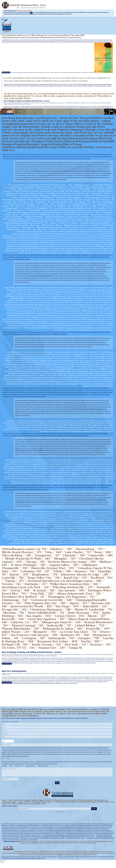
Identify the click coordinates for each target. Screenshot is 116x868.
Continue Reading (9, 114)
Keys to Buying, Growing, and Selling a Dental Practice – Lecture (27, 101)
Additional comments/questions (57, 772)
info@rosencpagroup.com (12, 841)
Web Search (4, 766)
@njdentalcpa (9, 84)
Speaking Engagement (31, 766)
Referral (11, 766)
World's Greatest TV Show (44, 766)
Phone (8, 758)
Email (3, 758)
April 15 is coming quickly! (14, 671)
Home (2, 862)
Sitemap (3, 861)
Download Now (6, 72)
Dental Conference (19, 766)
